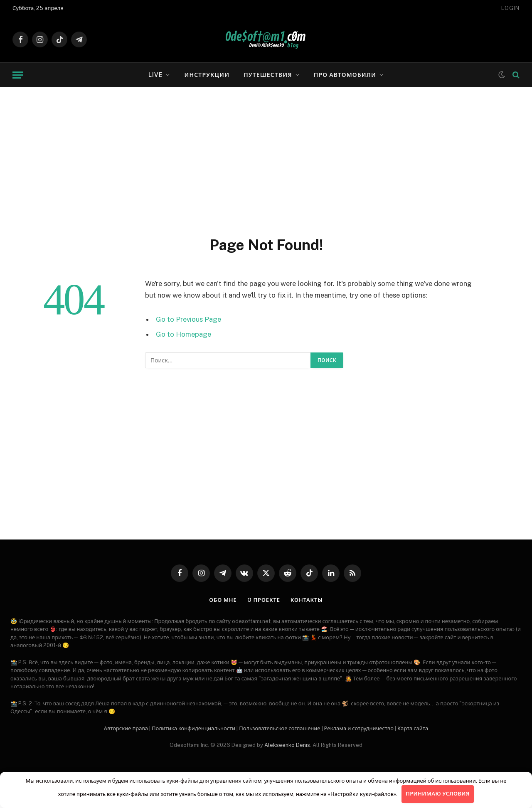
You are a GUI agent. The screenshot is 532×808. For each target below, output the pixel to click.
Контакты (307, 600)
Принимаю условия (438, 794)
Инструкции (207, 75)
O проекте (264, 600)
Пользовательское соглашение (280, 728)
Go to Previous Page (188, 319)
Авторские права (126, 728)
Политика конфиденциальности (193, 728)
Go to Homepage (183, 334)
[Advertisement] (266, 160)
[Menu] (18, 75)
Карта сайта (413, 728)
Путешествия (268, 75)
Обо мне (223, 600)
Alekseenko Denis (287, 745)
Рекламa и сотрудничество (359, 728)
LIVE (155, 75)
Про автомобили (345, 75)
